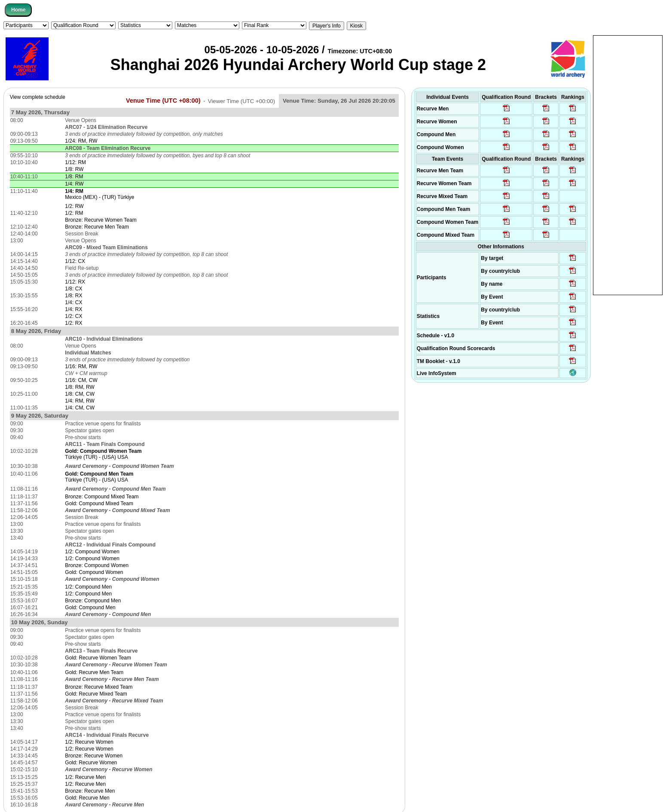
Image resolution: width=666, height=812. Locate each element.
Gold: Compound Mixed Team (99, 504)
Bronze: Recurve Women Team (101, 220)
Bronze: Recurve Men (90, 791)
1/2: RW (74, 206)
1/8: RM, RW (79, 387)
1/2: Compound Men (88, 587)
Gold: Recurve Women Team (98, 658)
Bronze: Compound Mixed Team (102, 497)
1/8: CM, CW (80, 394)
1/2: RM (74, 213)
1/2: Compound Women (92, 552)
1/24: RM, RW (81, 141)
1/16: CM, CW (81, 380)
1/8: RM (74, 177)
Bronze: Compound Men (93, 601)
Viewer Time (241, 101)
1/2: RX (73, 323)
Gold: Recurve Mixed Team (96, 694)
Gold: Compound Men (90, 607)
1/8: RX (73, 296)
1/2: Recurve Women (89, 742)
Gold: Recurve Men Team (94, 672)
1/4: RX (73, 309)
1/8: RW (74, 169)
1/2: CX (73, 316)
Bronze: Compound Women (97, 565)
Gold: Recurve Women (91, 763)
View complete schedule (38, 97)
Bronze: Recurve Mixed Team (99, 687)
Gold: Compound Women (94, 572)
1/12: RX (75, 282)
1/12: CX (75, 261)
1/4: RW (74, 184)
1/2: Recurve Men (85, 777)
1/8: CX (73, 289)
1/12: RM (75, 162)
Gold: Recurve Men (87, 798)
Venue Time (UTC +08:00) (163, 101)
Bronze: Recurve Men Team (97, 227)
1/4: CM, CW (80, 408)
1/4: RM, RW (79, 401)
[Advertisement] (628, 165)
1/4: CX (73, 302)
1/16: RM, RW (81, 366)
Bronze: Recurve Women (94, 756)
